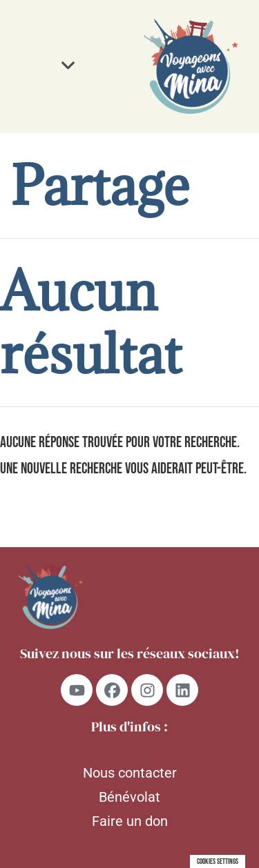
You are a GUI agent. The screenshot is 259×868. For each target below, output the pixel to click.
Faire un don (130, 821)
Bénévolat (129, 797)
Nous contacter (130, 773)
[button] (68, 66)
